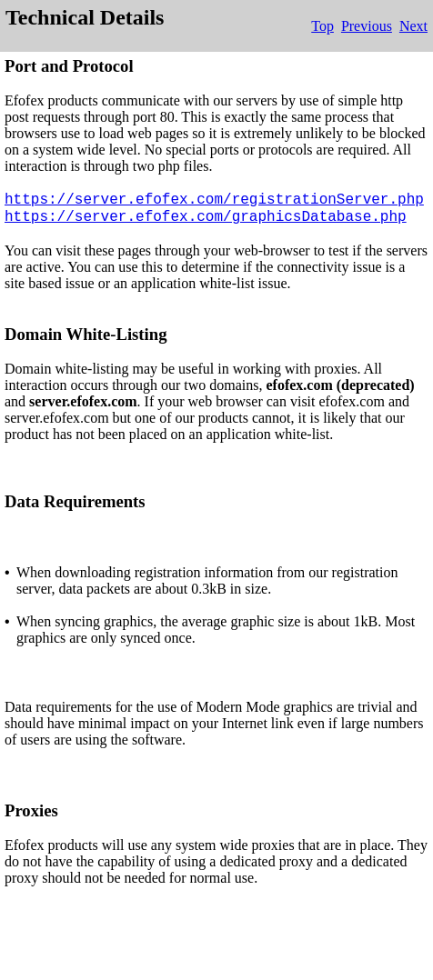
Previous (367, 26)
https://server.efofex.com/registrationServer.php (214, 200)
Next (413, 26)
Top (322, 26)
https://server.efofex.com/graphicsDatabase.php (206, 217)
